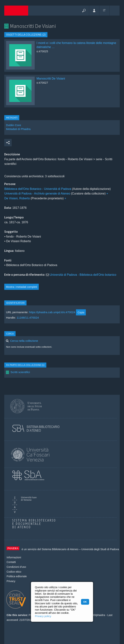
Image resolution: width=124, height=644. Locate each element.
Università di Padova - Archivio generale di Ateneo (37, 193)
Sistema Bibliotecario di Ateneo (60, 549)
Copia (81, 312)
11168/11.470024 (28, 318)
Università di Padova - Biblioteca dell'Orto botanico (83, 275)
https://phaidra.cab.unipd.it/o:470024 (52, 312)
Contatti (11, 562)
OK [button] (85, 602)
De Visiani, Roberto (17, 198)
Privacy (11, 581)
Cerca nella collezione (24, 341)
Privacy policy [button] (43, 616)
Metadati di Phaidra (18, 129)
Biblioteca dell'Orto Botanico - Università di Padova (38, 189)
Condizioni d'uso (16, 567)
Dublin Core (13, 125)
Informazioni (14, 557)
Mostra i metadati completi (22, 287)
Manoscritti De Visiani (51, 79)
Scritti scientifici (20, 372)
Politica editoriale (17, 576)
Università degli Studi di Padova (100, 549)
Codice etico (14, 572)
